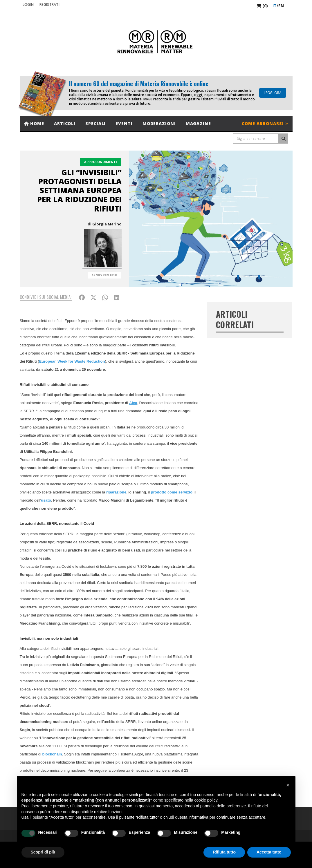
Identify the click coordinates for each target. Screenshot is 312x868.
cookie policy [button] (206, 800)
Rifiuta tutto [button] (224, 852)
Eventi (124, 123)
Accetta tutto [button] (269, 852)
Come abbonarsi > (265, 123)
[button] (288, 785)
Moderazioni (159, 123)
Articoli (65, 123)
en (281, 6)
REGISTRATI (49, 4)
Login (28, 4)
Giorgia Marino (107, 224)
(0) (262, 6)
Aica (133, 403)
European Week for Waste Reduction (72, 361)
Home (34, 123)
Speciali (95, 123)
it (275, 6)
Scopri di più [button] (43, 852)
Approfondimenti (101, 162)
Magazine (198, 123)
